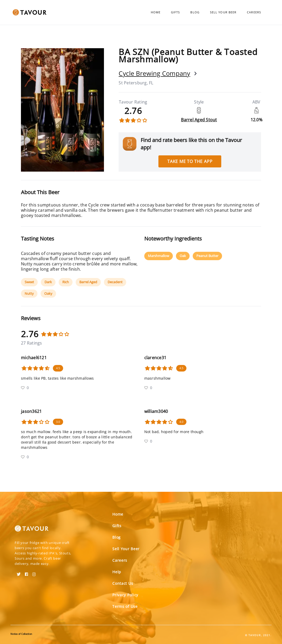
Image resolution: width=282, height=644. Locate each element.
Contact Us (123, 583)
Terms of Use (125, 606)
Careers (254, 12)
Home (156, 12)
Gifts (176, 12)
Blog (195, 12)
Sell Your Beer (223, 12)
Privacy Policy (125, 595)
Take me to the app (190, 161)
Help (117, 572)
